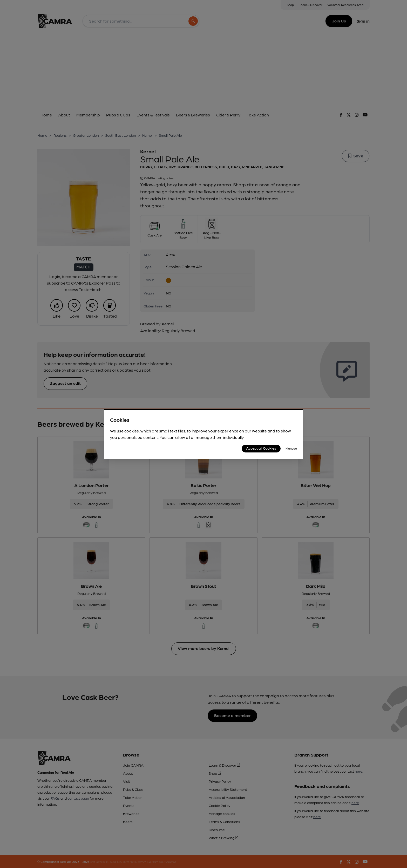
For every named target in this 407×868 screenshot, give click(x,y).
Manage (291, 448)
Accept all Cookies (261, 448)
